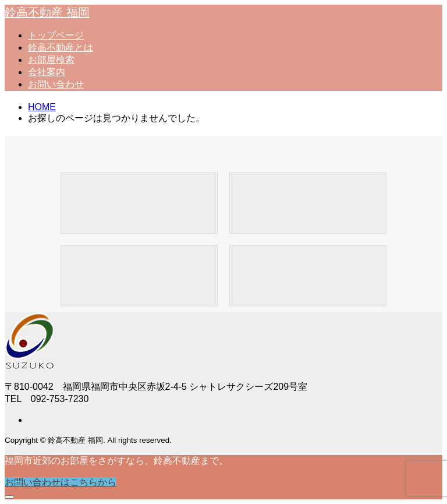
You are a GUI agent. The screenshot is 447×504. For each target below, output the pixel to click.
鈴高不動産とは (61, 47)
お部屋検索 (51, 60)
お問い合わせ (56, 84)
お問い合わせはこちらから (61, 482)
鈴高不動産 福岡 (47, 12)
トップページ (56, 35)
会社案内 (47, 72)
